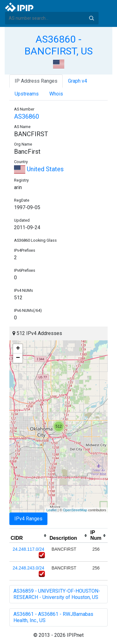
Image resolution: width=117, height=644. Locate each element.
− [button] (18, 358)
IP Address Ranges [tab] (36, 81)
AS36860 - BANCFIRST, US (58, 45)
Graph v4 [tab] (78, 81)
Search (91, 18)
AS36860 (27, 116)
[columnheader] (29, 536)
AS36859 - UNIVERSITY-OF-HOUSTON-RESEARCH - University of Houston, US (57, 594)
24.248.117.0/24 (29, 549)
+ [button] (18, 349)
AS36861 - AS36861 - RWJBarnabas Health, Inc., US (53, 617)
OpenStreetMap (75, 510)
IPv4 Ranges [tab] (28, 519)
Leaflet (52, 510)
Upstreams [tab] (27, 94)
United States (39, 169)
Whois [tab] (56, 94)
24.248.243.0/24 (29, 568)
